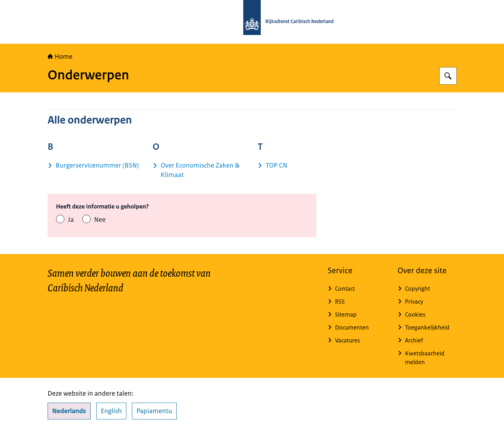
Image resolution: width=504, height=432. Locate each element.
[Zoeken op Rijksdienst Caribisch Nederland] (448, 76)
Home (60, 57)
